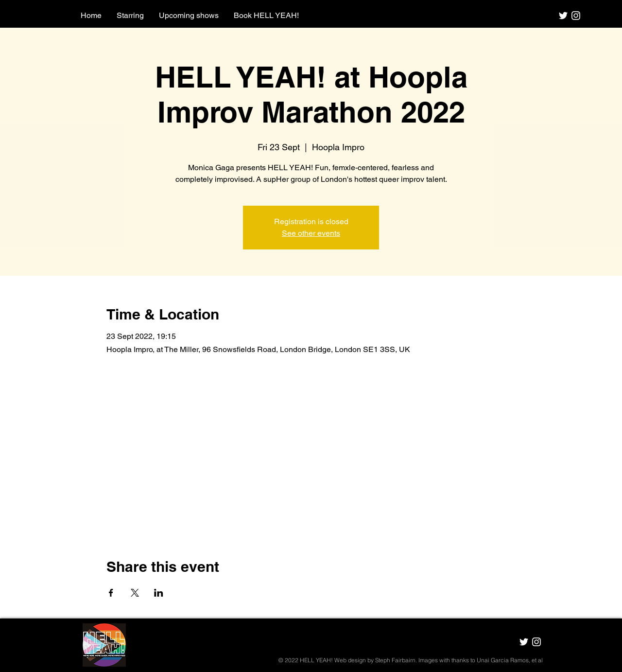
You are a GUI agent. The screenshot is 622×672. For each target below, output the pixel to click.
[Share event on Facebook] (111, 593)
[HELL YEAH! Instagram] (576, 16)
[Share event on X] (135, 593)
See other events (311, 233)
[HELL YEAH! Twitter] (563, 16)
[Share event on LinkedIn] (159, 593)
